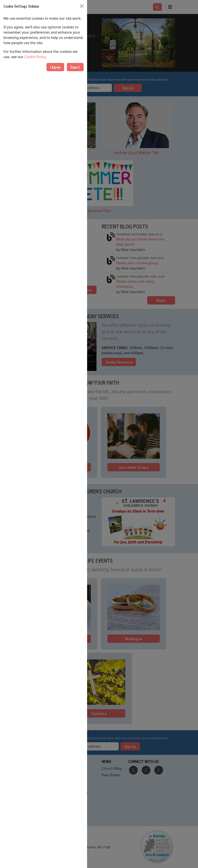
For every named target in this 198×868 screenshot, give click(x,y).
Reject (75, 67)
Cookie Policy (35, 57)
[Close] (82, 6)
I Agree (55, 67)
